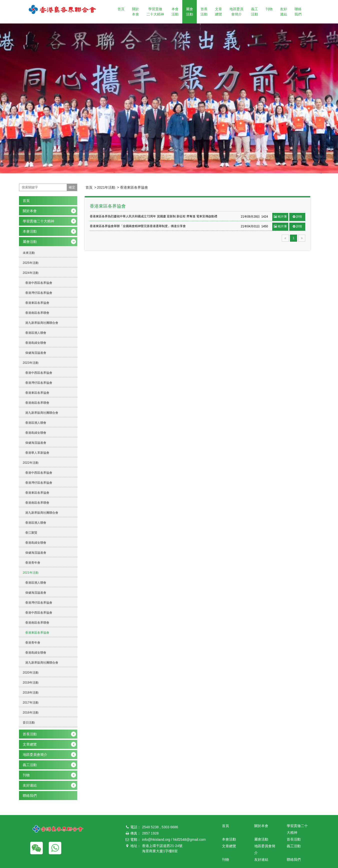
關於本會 (135, 12)
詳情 (297, 217)
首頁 (121, 9)
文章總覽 (218, 12)
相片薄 (280, 217)
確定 (72, 187)
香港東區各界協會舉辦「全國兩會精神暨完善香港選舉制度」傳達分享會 (138, 226)
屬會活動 (189, 12)
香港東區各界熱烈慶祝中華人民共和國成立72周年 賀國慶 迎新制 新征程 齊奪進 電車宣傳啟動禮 (153, 216)
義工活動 (254, 12)
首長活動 (204, 12)
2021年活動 (106, 187)
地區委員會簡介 (236, 12)
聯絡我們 (298, 12)
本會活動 (175, 12)
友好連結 (283, 12)
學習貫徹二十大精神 (155, 12)
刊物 (269, 9)
